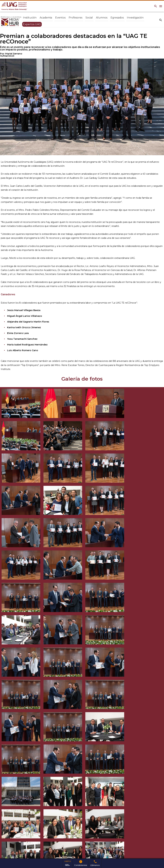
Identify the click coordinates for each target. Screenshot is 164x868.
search (161, 20)
